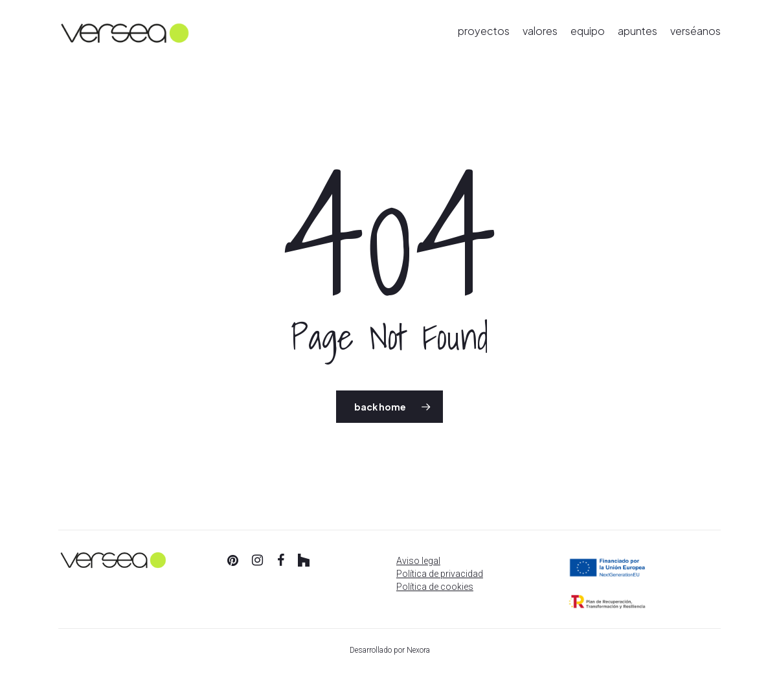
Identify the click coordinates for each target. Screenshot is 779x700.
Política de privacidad (440, 574)
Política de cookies (435, 587)
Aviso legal (418, 561)
